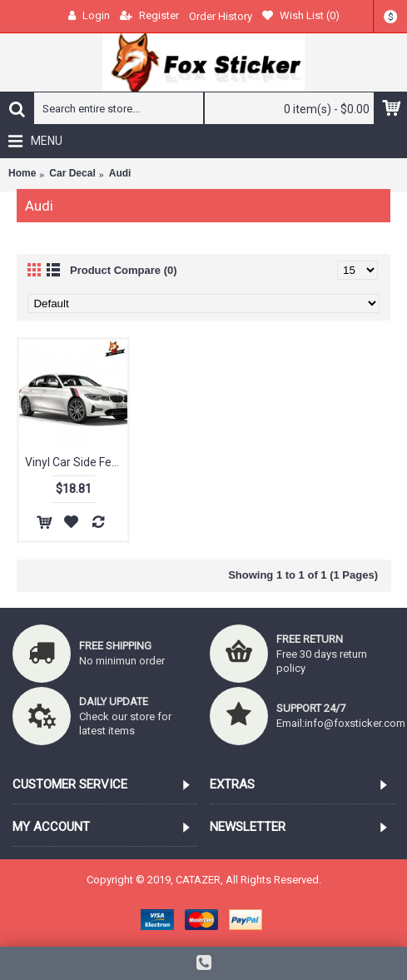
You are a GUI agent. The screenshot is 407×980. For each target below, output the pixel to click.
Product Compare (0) (124, 270)
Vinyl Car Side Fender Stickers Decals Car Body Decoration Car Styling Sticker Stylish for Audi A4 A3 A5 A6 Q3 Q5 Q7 (76, 462)
